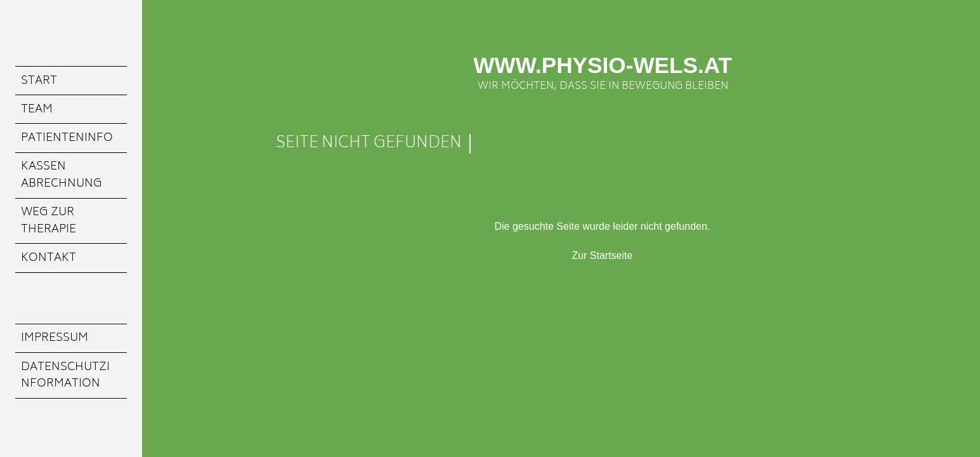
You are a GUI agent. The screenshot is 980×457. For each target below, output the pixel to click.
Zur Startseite (602, 255)
